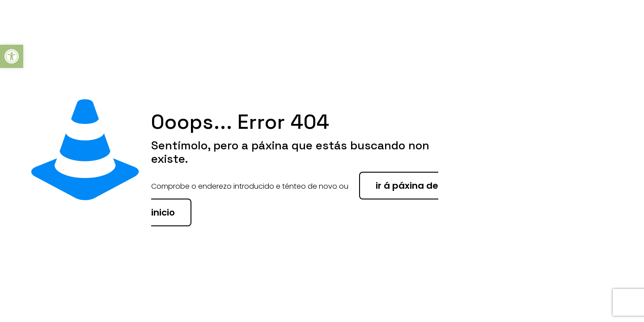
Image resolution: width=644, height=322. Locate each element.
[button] (12, 56)
